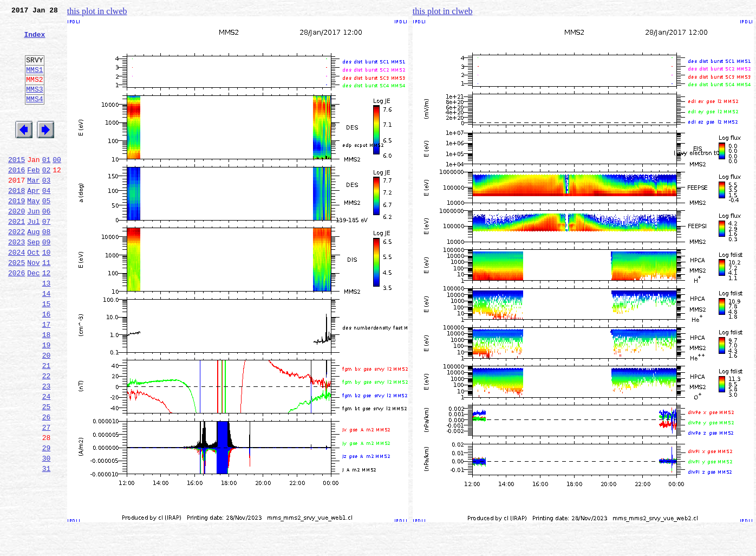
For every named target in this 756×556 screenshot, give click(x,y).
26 (47, 483)
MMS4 (34, 117)
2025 (17, 305)
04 (47, 221)
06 (47, 245)
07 (47, 257)
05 (47, 233)
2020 (17, 245)
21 (47, 424)
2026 (17, 316)
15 (47, 352)
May (33, 233)
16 (47, 364)
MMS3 (34, 105)
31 (47, 543)
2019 (17, 233)
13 (47, 328)
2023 (17, 281)
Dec (33, 316)
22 (47, 436)
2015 (17, 185)
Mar (33, 209)
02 (47, 197)
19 (47, 400)
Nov (33, 305)
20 (47, 412)
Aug (33, 269)
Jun (33, 245)
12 (47, 316)
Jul (33, 257)
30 (47, 531)
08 (47, 269)
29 (47, 519)
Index (34, 41)
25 (47, 471)
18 (47, 388)
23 (47, 448)
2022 (17, 269)
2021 (17, 257)
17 (47, 376)
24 (47, 460)
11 (47, 305)
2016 (17, 197)
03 (47, 209)
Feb (33, 197)
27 (47, 495)
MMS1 (34, 82)
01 (47, 185)
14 (47, 340)
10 (47, 293)
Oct (33, 293)
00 (57, 185)
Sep (33, 281)
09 (47, 281)
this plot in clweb (97, 11)
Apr (33, 221)
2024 (17, 293)
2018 (17, 221)
